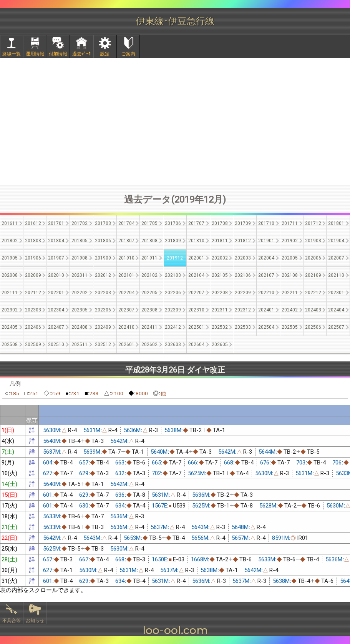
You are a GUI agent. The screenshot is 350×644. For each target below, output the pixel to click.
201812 (243, 241)
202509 (33, 344)
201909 (103, 258)
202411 (149, 327)
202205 (149, 293)
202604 (196, 344)
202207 (196, 293)
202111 (10, 293)
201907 (56, 258)
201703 (103, 223)
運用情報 (35, 54)
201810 (196, 241)
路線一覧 (12, 54)
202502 (220, 327)
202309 (173, 310)
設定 (105, 54)
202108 (290, 275)
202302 (10, 310)
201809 (173, 241)
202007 (336, 258)
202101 (126, 275)
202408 (80, 327)
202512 (103, 344)
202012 (103, 275)
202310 (196, 310)
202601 (126, 344)
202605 (220, 344)
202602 (149, 344)
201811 (220, 241)
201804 (56, 241)
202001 (196, 258)
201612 (33, 223)
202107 (266, 275)
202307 (126, 310)
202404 (336, 310)
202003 (243, 258)
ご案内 (128, 54)
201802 (10, 241)
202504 (266, 327)
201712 (313, 223)
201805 (80, 241)
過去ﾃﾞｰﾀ (81, 54)
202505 (290, 327)
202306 (103, 310)
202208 (220, 293)
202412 (173, 327)
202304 (56, 310)
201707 (196, 223)
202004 (266, 258)
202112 (33, 293)
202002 (220, 258)
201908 (80, 258)
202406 (33, 327)
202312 (243, 310)
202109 (313, 275)
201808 (149, 241)
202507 (336, 327)
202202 (80, 293)
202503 (243, 327)
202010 (56, 275)
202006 (313, 258)
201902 (290, 241)
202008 (10, 275)
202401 (266, 310)
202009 (33, 275)
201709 (243, 223)
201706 (173, 223)
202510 (56, 344)
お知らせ (35, 621)
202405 (10, 327)
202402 (290, 310)
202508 (10, 344)
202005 (290, 258)
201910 (126, 258)
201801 (336, 223)
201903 (313, 241)
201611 (10, 223)
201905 (10, 258)
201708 (220, 223)
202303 (33, 310)
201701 (56, 223)
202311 (220, 310)
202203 (103, 293)
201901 (266, 241)
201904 (336, 241)
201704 (126, 223)
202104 (196, 275)
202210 (266, 293)
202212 (313, 293)
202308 (149, 310)
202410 (126, 327)
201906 (33, 258)
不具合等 (12, 621)
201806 (103, 241)
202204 (126, 293)
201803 (33, 241)
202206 (173, 293)
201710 (266, 223)
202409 (103, 327)
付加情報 (58, 54)
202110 (336, 275)
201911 (149, 258)
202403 (313, 310)
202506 (313, 327)
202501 (196, 327)
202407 (56, 327)
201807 (126, 241)
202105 (220, 275)
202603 (173, 344)
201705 (149, 223)
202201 (56, 293)
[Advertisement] (175, 121)
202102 (149, 275)
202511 (80, 344)
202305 (80, 310)
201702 (80, 223)
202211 (290, 293)
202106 (243, 275)
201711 (290, 223)
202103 (173, 275)
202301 (336, 293)
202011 (80, 275)
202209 (243, 293)
